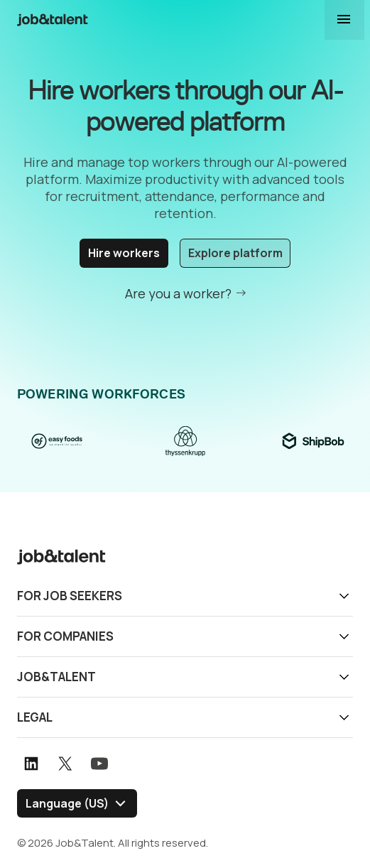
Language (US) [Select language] (67, 803)
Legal (35, 716)
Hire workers (124, 253)
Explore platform (235, 253)
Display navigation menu (344, 20)
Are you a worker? (178, 293)
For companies (65, 635)
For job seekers (70, 595)
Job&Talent (56, 676)
